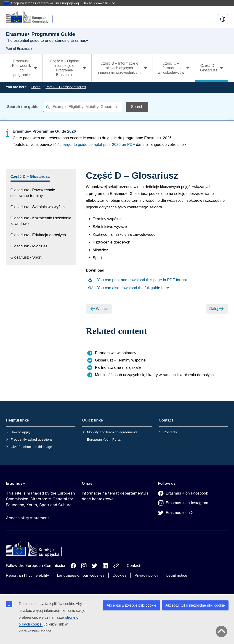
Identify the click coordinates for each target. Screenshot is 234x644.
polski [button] (223, 19)
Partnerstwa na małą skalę (118, 368)
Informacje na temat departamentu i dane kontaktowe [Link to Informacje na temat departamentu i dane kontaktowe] (115, 496)
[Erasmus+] (32, 17)
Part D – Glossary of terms (66, 87)
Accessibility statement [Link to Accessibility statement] (27, 518)
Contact (134, 566)
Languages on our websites (81, 575)
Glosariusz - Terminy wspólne (120, 360)
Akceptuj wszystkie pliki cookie (132, 605)
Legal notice (177, 575)
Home (36, 87)
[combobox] (82, 107)
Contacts (170, 432)
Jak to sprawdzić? (99, 3)
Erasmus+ (16, 483)
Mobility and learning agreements (112, 432)
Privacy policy (146, 575)
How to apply (20, 432)
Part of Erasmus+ (19, 48)
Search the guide (23, 107)
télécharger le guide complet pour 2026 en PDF (94, 145)
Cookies (119, 575)
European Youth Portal (104, 439)
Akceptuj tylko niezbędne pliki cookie (195, 605)
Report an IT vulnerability (28, 575)
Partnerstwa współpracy (116, 353)
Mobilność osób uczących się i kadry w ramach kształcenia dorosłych (154, 375)
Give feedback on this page (31, 447)
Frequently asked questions (31, 439)
